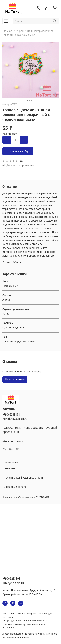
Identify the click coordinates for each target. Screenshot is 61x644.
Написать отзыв (15, 379)
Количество (10, 134)
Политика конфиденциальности (23, 478)
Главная (7, 31)
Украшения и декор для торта (35, 31)
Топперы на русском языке (19, 35)
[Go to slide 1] (27, 100)
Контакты (9, 468)
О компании (11, 463)
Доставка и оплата (15, 487)
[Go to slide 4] (34, 100)
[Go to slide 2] (29, 100)
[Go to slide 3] (32, 100)
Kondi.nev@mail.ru (15, 419)
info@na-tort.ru (13, 583)
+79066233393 (11, 415)
